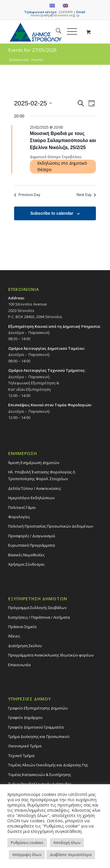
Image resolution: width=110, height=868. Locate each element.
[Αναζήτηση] (56, 32)
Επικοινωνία (19, 665)
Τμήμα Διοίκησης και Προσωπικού (39, 736)
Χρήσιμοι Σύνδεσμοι (26, 564)
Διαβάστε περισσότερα (71, 855)
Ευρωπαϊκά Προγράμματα (32, 545)
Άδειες (14, 636)
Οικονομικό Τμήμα (25, 746)
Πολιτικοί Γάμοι (22, 507)
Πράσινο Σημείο (22, 627)
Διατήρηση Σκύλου (25, 646)
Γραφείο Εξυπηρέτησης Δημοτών (38, 708)
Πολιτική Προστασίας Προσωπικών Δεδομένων (51, 526)
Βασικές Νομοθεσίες (26, 555)
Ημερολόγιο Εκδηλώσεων (31, 498)
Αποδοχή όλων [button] (67, 843)
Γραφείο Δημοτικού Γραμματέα (36, 727)
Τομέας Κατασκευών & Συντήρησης (40, 775)
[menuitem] (56, 32)
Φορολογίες (19, 517)
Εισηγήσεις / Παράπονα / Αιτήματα (39, 617)
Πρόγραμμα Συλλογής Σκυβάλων (37, 608)
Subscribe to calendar (52, 213)
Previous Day (27, 195)
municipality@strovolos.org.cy (55, 15)
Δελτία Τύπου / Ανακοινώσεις (35, 488)
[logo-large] (46, 32)
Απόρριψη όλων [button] (27, 855)
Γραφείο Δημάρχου (25, 717)
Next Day (86, 195)
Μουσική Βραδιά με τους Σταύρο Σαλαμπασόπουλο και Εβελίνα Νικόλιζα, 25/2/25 (63, 140)
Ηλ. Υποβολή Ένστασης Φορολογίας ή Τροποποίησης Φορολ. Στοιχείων (42, 475)
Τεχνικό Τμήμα (21, 756)
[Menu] (69, 32)
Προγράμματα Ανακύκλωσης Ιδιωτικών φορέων (51, 655)
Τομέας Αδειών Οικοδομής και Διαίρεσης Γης (48, 765)
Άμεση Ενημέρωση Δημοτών (34, 463)
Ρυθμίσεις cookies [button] (27, 843)
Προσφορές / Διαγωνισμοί (32, 536)
